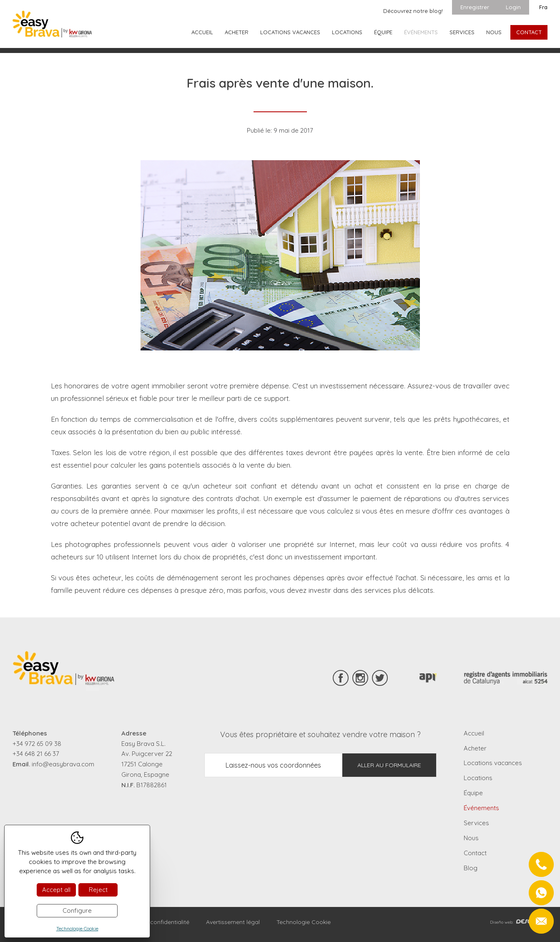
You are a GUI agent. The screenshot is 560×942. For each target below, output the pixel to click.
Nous (494, 32)
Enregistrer (475, 7)
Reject (98, 890)
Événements (421, 32)
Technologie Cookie (304, 922)
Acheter (237, 32)
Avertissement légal (233, 922)
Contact (529, 32)
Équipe (383, 32)
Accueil (202, 32)
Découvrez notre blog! (413, 11)
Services (462, 32)
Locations (347, 32)
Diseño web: (519, 922)
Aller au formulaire (389, 765)
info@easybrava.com (63, 764)
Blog (471, 868)
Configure (77, 911)
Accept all (56, 890)
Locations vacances (290, 32)
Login (513, 7)
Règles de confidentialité (155, 922)
